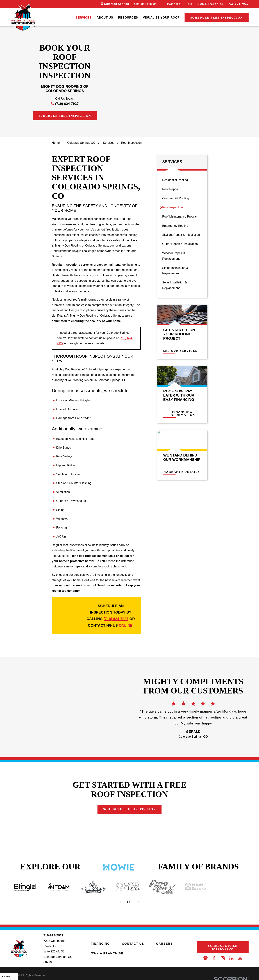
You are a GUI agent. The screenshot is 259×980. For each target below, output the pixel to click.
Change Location (145, 4)
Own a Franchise (210, 4)
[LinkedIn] (231, 958)
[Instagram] (223, 958)
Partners (174, 4)
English (6, 976)
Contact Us (133, 944)
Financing (100, 944)
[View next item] (139, 902)
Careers (164, 944)
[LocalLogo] (23, 18)
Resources (128, 17)
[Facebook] (214, 958)
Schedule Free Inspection (217, 18)
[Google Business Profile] (205, 958)
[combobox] (9, 976)
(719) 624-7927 (67, 104)
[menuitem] (84, 18)
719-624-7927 (238, 4)
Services (84, 17)
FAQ (189, 4)
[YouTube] (240, 958)
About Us (105, 17)
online (126, 625)
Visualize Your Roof (161, 17)
